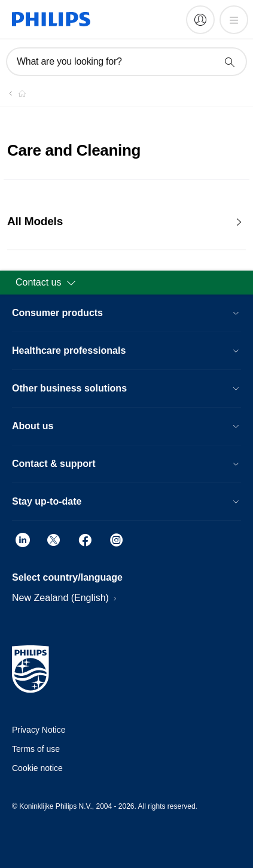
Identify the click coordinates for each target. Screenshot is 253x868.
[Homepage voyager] (15, 93)
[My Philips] (200, 20)
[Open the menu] (234, 20)
